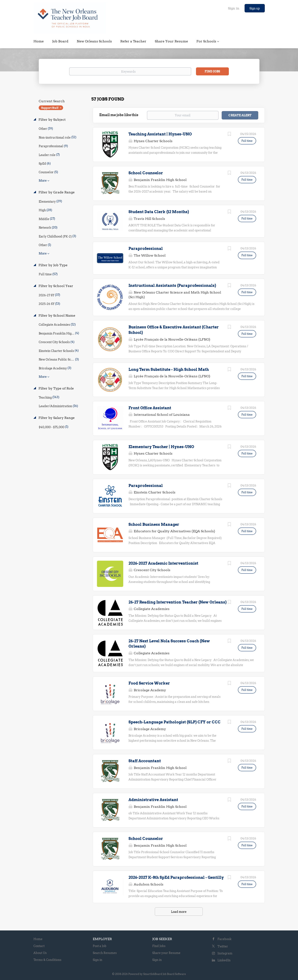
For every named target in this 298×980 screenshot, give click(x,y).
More (43, 181)
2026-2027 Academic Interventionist (163, 563)
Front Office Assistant (150, 408)
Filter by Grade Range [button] (56, 192)
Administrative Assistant (153, 800)
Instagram (225, 953)
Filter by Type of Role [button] (56, 388)
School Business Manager (154, 524)
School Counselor (146, 173)
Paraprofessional (146, 249)
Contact (39, 946)
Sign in (234, 8)
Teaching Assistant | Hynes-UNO (160, 134)
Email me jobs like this (119, 115)
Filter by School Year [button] (55, 286)
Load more (179, 912)
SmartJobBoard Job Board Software (165, 974)
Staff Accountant (145, 761)
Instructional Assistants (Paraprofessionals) (172, 285)
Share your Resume (166, 953)
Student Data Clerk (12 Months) (159, 212)
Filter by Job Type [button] (53, 265)
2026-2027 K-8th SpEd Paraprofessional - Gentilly (176, 877)
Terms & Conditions (47, 960)
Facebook (224, 939)
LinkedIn (224, 960)
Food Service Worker (149, 683)
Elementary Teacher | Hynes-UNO (161, 447)
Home (38, 939)
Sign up (255, 8)
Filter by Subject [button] (52, 120)
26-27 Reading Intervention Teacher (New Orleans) (177, 602)
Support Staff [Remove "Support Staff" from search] (50, 108)
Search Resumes (105, 953)
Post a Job (100, 946)
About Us (40, 953)
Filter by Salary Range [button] (56, 418)
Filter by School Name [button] (56, 316)
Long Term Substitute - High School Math (169, 369)
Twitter (223, 946)
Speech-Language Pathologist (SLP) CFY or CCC (175, 722)
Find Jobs (212, 71)
